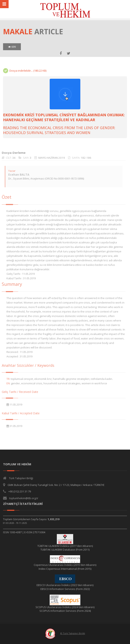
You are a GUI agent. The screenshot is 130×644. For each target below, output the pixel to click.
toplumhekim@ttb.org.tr (24, 498)
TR (6, 379)
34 (12, 158)
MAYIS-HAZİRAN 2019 (50, 158)
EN (7, 383)
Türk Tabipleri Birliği (21, 478)
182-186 (84, 158)
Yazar (10, 171)
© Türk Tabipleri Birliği (73, 633)
